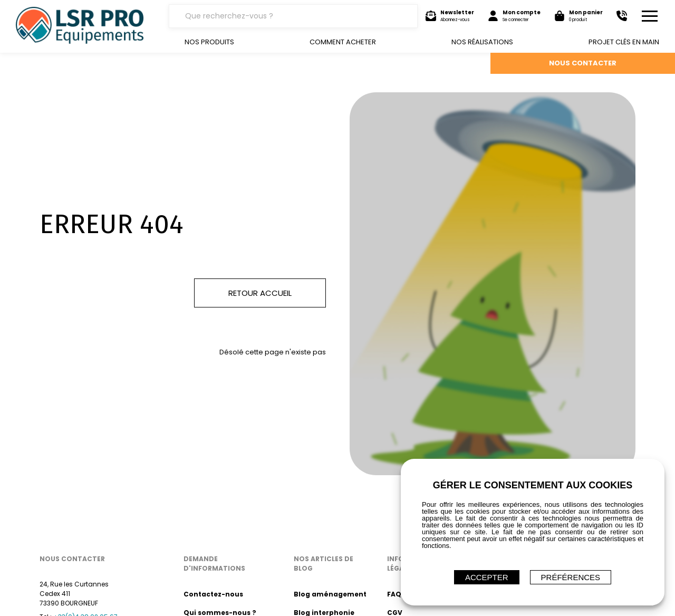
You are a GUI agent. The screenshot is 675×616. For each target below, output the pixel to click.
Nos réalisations (482, 42)
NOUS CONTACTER (583, 63)
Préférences (571, 577)
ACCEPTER (487, 577)
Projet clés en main (624, 42)
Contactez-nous (213, 594)
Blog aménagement (330, 594)
